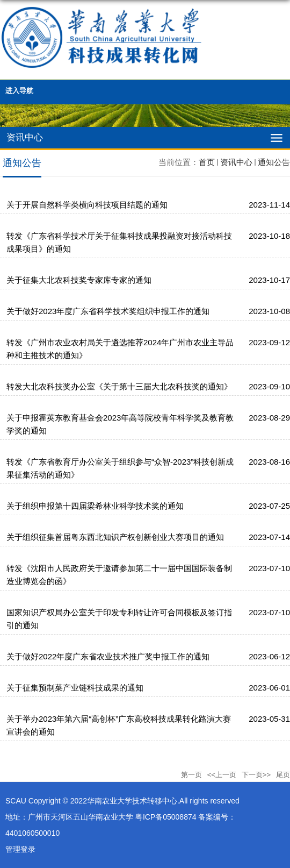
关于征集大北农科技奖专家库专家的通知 (79, 280)
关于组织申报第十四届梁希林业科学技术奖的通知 (95, 506)
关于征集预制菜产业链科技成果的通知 (75, 688)
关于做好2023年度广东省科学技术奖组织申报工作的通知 (108, 311)
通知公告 (274, 162)
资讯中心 (236, 162)
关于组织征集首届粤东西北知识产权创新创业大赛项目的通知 (115, 537)
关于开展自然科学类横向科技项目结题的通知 (87, 205)
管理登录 (20, 849)
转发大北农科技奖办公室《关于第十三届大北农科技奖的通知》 (119, 386)
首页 (207, 162)
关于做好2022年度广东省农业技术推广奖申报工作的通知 (108, 656)
